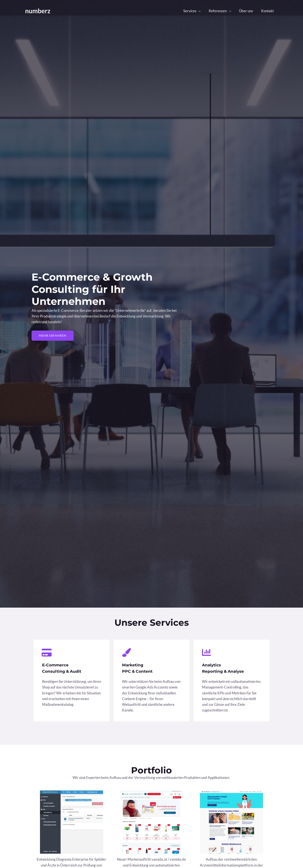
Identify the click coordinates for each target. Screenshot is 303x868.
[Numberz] (38, 10)
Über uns (247, 11)
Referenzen (220, 11)
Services (193, 11)
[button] (53, 336)
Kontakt (268, 11)
